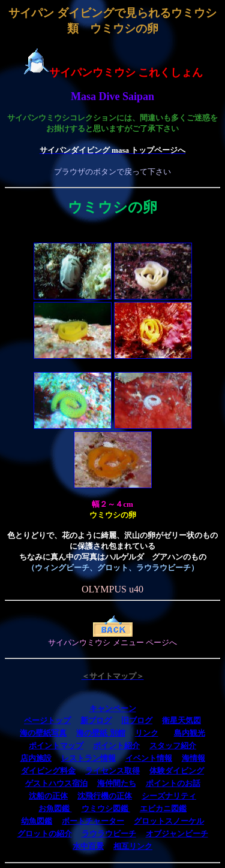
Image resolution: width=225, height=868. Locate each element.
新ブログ (96, 720)
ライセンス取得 (112, 771)
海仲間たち (117, 783)
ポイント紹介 (116, 745)
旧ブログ (137, 720)
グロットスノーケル (169, 821)
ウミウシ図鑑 (106, 808)
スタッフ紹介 (173, 745)
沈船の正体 (48, 796)
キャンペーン (113, 708)
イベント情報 (149, 758)
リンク (147, 733)
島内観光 (190, 733)
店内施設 (36, 758)
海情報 (193, 758)
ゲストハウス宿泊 (56, 783)
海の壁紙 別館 (100, 733)
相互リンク (133, 846)
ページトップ (47, 720)
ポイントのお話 (173, 783)
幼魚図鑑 (37, 821)
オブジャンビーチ (177, 834)
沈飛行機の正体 (105, 796)
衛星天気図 (181, 720)
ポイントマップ (56, 745)
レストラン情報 (88, 758)
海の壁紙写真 (43, 733)
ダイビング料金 (48, 771)
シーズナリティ (169, 796)
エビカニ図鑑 (163, 808)
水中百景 (88, 846)
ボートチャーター (93, 821)
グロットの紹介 (45, 834)
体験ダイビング (177, 771)
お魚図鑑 (55, 808)
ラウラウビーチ (109, 834)
